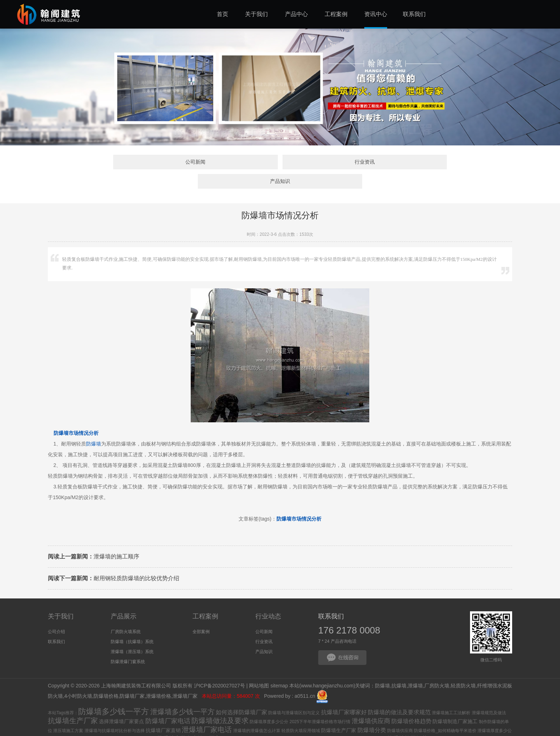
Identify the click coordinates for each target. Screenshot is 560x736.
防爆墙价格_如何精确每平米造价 (445, 713)
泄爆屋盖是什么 (371, 721)
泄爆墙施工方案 (276, 721)
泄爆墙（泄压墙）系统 (132, 634)
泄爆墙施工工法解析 (451, 695)
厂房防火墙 (437, 668)
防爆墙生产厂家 (339, 713)
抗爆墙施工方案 (320, 730)
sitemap (279, 668)
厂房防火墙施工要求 (448, 721)
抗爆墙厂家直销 (163, 713)
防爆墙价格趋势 (411, 704)
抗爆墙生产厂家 (73, 703)
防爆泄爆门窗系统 (128, 644)
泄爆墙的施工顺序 (94, 539)
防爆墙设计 (285, 730)
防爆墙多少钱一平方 (114, 694)
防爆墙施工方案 (115, 729)
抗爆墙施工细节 (407, 721)
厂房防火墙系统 (126, 614)
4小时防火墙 (78, 678)
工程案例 (205, 599)
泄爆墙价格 (159, 678)
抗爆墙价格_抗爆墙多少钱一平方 (324, 721)
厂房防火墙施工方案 (241, 721)
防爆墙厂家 (132, 678)
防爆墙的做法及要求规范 (399, 695)
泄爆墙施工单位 (115, 721)
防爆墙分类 (372, 713)
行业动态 (268, 599)
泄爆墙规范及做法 (489, 695)
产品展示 (124, 599)
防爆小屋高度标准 (161, 730)
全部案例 (201, 614)
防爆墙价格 (106, 678)
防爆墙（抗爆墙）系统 (132, 624)
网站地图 (259, 668)
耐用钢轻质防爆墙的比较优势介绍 (114, 560)
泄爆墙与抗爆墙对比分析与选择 (115, 713)
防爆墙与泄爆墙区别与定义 (294, 695)
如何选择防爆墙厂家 (241, 695)
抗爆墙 (399, 668)
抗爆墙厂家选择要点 (199, 730)
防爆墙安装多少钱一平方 (189, 721)
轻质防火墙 (463, 668)
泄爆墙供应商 (371, 703)
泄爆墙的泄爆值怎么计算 (257, 713)
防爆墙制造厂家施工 (455, 704)
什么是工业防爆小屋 (67, 730)
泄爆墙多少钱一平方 (182, 694)
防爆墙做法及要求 (220, 703)
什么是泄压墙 (144, 721)
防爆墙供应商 (400, 713)
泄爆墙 (415, 668)
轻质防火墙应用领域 (301, 713)
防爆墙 (94, 426)
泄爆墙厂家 (186, 678)
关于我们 (61, 599)
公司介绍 (56, 614)
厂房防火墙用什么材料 (244, 730)
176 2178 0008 (349, 613)
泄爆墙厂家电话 (207, 712)
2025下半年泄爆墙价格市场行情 (320, 704)
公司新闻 (164, 163)
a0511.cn (305, 678)
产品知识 (396, 163)
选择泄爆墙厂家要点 (121, 704)
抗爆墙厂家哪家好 (344, 695)
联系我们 (56, 624)
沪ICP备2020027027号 (219, 668)
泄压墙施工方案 (68, 713)
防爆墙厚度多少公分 (269, 704)
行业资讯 (280, 163)
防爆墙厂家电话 (168, 703)
